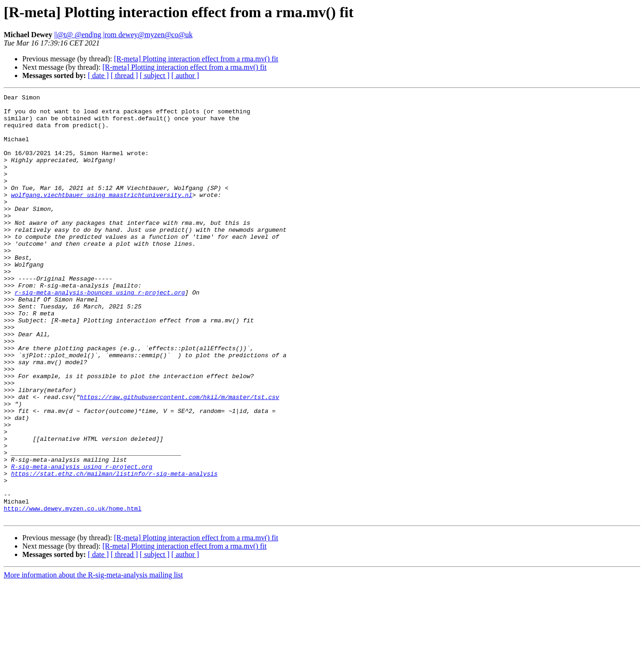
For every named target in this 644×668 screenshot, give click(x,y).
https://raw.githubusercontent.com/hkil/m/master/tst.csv (180, 458)
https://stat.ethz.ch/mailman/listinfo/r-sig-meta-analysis (115, 550)
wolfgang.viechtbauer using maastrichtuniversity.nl (102, 216)
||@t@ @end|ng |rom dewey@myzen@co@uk (123, 35)
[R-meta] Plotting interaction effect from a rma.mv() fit (196, 59)
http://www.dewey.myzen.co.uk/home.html (72, 592)
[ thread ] (124, 75)
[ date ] (98, 75)
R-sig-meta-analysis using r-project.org (82, 542)
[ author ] (185, 75)
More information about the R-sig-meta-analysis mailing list (93, 660)
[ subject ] (155, 75)
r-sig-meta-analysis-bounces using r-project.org (100, 333)
